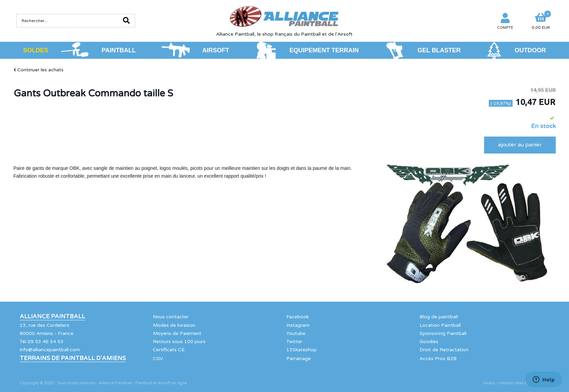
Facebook (298, 317)
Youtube (296, 333)
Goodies (429, 342)
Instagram (298, 325)
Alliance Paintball (52, 317)
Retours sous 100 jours (179, 342)
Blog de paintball (439, 317)
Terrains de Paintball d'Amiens (73, 358)
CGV (158, 359)
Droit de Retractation (444, 350)
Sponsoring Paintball (443, 333)
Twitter (294, 342)
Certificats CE (169, 350)
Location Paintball (440, 325)
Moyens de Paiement (177, 333)
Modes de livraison (174, 325)
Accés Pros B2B (438, 359)
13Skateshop (301, 350)
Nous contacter (171, 317)
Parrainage (299, 359)
